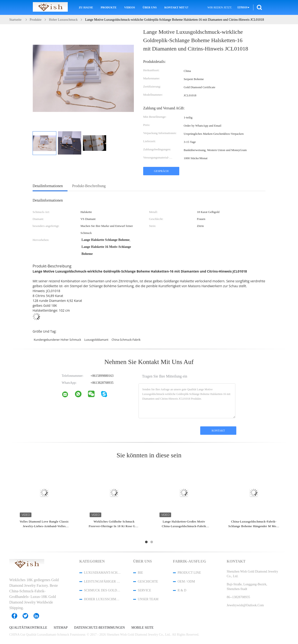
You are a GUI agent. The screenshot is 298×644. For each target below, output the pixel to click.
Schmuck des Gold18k (102, 590)
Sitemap (61, 628)
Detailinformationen (48, 186)
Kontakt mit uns (176, 7)
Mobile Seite (142, 628)
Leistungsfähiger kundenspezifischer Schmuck (102, 582)
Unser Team (148, 599)
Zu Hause (86, 7)
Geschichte (148, 582)
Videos (130, 7)
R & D (182, 590)
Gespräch (161, 171)
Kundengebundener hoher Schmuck (57, 340)
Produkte (109, 7)
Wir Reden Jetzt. (220, 7)
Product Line (189, 573)
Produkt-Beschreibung (89, 186)
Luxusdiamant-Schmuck (102, 573)
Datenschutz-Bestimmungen (99, 628)
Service (144, 590)
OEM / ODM (186, 582)
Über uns (150, 7)
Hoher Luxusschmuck (102, 599)
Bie (141, 573)
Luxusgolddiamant (96, 340)
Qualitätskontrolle (28, 628)
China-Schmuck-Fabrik (126, 340)
